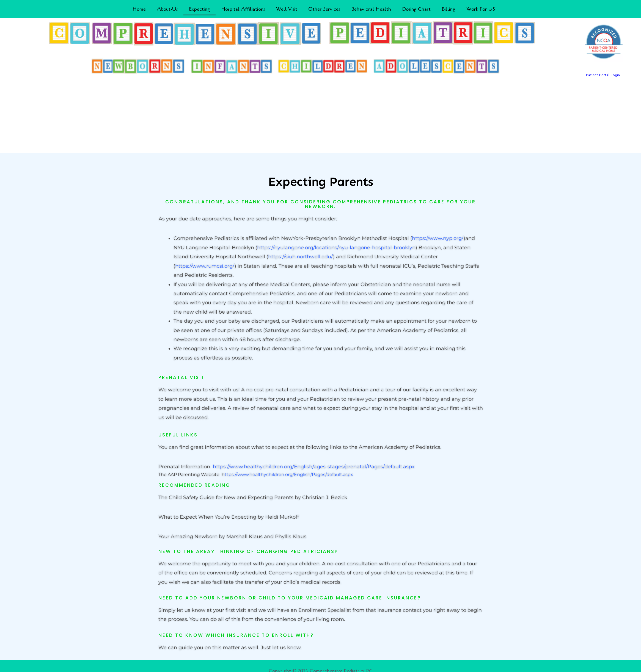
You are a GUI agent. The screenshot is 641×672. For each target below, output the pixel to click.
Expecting (200, 9)
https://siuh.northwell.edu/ (301, 257)
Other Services (324, 9)
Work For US (481, 9)
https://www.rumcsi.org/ (205, 266)
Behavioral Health (371, 9)
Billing (449, 9)
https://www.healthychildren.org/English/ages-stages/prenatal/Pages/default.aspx (314, 467)
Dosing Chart (416, 9)
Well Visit (287, 9)
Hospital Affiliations (243, 9)
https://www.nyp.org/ (438, 238)
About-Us (167, 9)
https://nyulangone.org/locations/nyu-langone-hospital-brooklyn (336, 248)
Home (139, 9)
